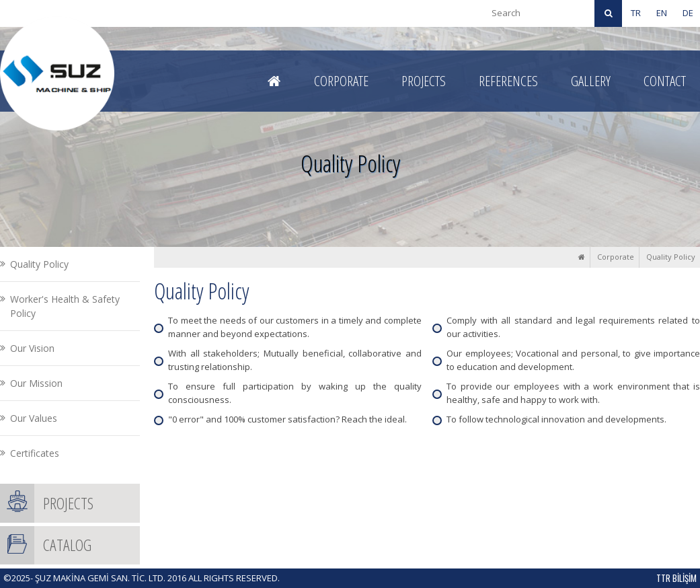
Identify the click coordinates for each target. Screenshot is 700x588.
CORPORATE (341, 81)
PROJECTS (424, 81)
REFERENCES (508, 81)
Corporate (616, 257)
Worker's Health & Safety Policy (65, 306)
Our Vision (32, 348)
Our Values (34, 418)
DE (688, 13)
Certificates (35, 453)
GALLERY (591, 81)
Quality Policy (671, 257)
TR (636, 13)
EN (662, 13)
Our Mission (36, 383)
